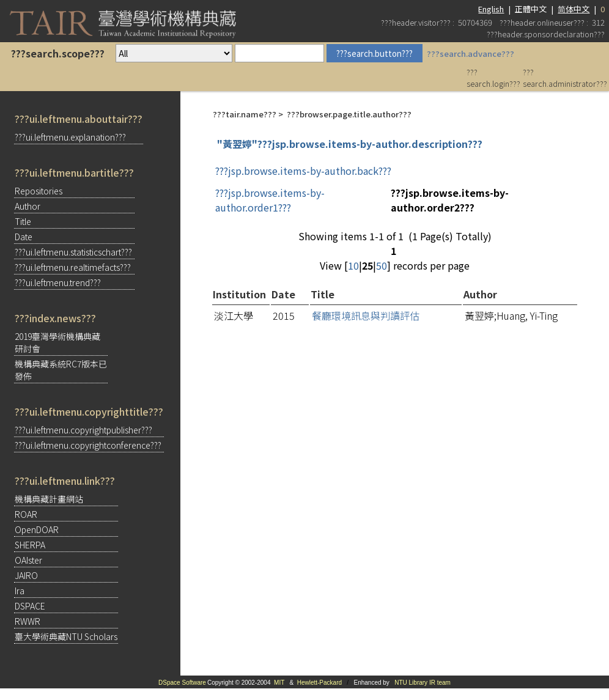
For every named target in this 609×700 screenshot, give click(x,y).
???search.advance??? (471, 53)
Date (24, 237)
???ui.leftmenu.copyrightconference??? (88, 445)
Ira (20, 591)
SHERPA (30, 545)
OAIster (28, 560)
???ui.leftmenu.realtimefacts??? (73, 267)
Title (23, 221)
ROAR (26, 514)
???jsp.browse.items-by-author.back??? (303, 171)
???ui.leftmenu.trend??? (58, 282)
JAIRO (26, 575)
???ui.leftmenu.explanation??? (70, 137)
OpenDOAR (37, 529)
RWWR (28, 621)
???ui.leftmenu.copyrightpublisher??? (83, 430)
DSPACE (30, 606)
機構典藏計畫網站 (49, 499)
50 (382, 265)
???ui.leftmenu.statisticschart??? (73, 252)
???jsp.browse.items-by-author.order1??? (270, 200)
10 (353, 265)
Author (28, 206)
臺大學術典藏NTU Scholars (66, 636)
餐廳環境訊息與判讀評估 (366, 315)
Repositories (39, 191)
